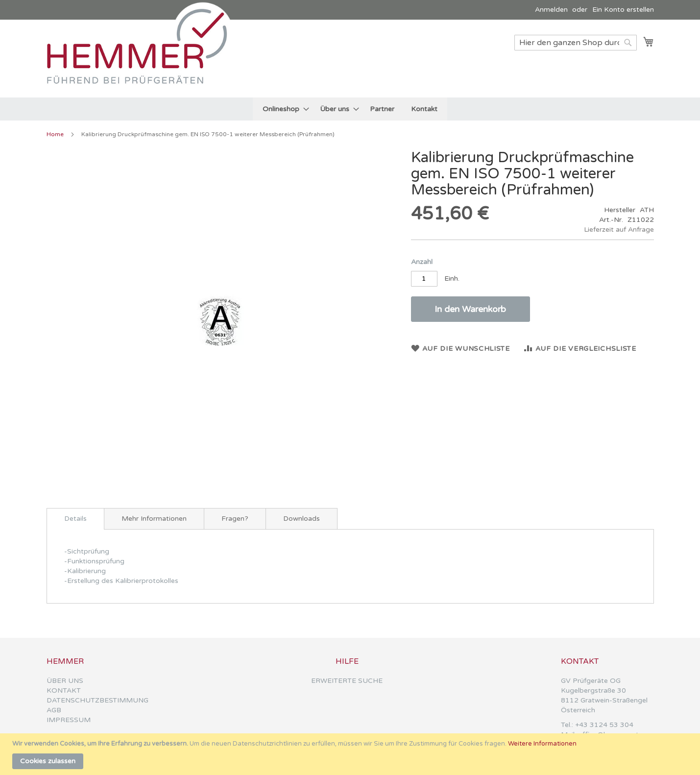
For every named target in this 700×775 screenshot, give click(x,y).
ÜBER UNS (65, 681)
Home (55, 134)
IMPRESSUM (69, 720)
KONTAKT (64, 690)
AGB (54, 710)
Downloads (302, 519)
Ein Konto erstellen (623, 10)
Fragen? (235, 519)
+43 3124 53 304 (604, 725)
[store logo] (142, 58)
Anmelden (551, 10)
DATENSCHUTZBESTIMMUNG (97, 700)
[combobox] (576, 43)
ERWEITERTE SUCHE (347, 681)
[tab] (75, 519)
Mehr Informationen (154, 519)
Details (75, 519)
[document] (351, 754)
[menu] (350, 109)
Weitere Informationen (542, 744)
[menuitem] (283, 109)
